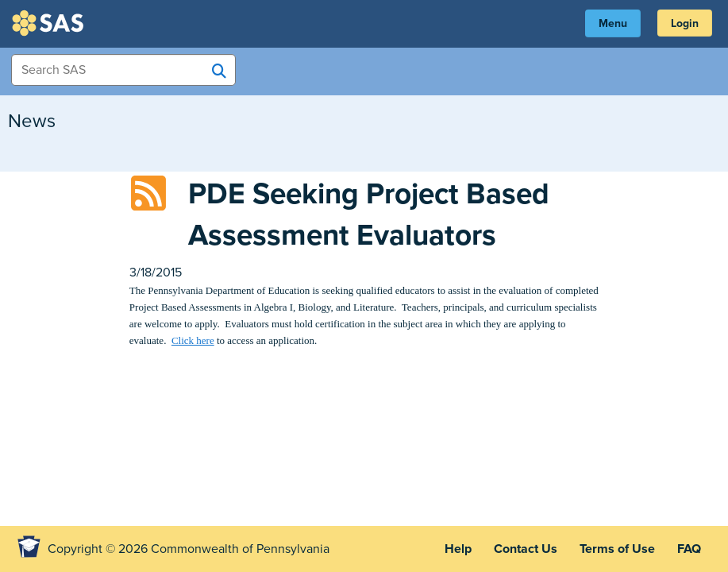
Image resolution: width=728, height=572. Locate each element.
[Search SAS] (219, 71)
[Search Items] (123, 70)
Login (685, 23)
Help (458, 549)
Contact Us (526, 549)
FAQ (689, 549)
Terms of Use (617, 549)
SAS (50, 23)
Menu (613, 23)
